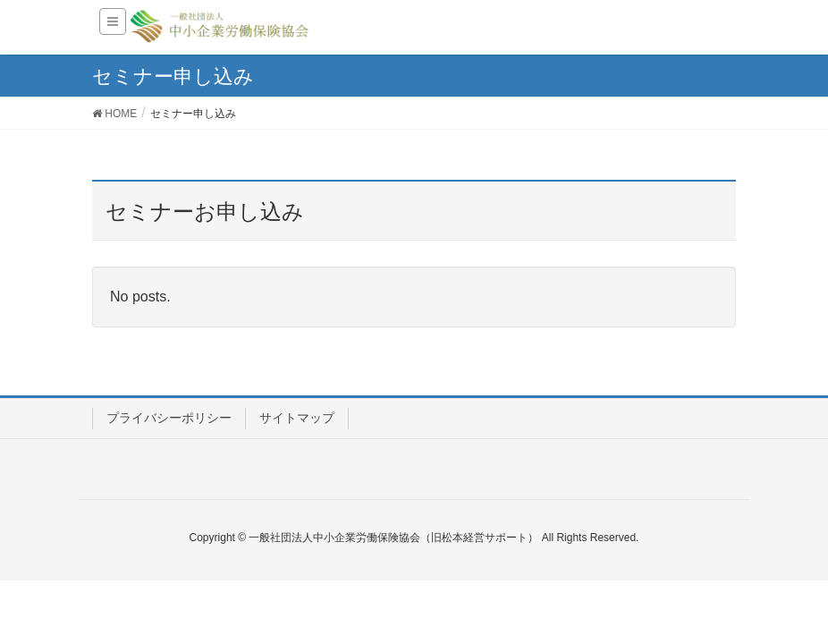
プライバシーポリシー (169, 418)
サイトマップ (297, 418)
